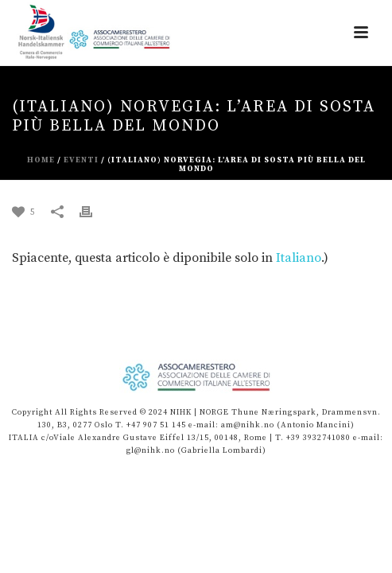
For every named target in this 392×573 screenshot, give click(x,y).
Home (41, 160)
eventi (81, 160)
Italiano (299, 258)
